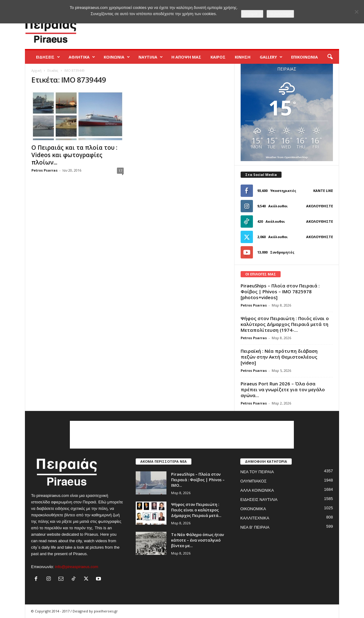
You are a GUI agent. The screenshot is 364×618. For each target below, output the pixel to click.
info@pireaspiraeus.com (77, 567)
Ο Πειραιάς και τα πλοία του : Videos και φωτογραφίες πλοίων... (74, 155)
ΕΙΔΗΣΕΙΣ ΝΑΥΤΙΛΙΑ (259, 500)
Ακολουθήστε (320, 206)
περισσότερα (280, 14)
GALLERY (271, 57)
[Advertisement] (227, 29)
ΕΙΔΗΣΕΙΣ (48, 57)
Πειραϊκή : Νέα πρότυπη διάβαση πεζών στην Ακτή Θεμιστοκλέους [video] (279, 357)
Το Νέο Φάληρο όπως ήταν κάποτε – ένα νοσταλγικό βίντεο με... (198, 540)
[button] (330, 57)
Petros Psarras (44, 170)
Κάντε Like (323, 191)
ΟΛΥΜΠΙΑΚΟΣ (253, 481)
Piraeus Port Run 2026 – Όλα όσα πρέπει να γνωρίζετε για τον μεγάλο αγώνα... (283, 389)
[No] (356, 12)
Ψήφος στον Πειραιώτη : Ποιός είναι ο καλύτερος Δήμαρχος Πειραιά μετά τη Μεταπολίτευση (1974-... (285, 324)
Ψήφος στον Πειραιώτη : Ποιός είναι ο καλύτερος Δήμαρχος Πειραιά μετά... (196, 510)
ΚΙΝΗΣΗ (243, 57)
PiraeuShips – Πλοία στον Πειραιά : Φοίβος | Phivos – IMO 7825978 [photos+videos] (280, 291)
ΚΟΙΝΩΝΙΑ (117, 57)
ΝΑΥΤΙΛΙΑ (151, 57)
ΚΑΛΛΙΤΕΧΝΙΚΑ (255, 518)
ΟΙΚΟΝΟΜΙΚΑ (253, 509)
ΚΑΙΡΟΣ (218, 57)
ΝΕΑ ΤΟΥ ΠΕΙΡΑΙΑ (257, 472)
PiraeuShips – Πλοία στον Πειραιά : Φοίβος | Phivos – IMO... (198, 480)
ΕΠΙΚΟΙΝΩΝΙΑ (304, 57)
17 (120, 171)
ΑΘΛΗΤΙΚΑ (82, 57)
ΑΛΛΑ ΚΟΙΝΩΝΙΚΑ (257, 490)
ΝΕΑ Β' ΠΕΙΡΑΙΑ (255, 527)
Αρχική (36, 71)
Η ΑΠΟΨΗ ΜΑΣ (186, 57)
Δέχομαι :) (252, 14)
